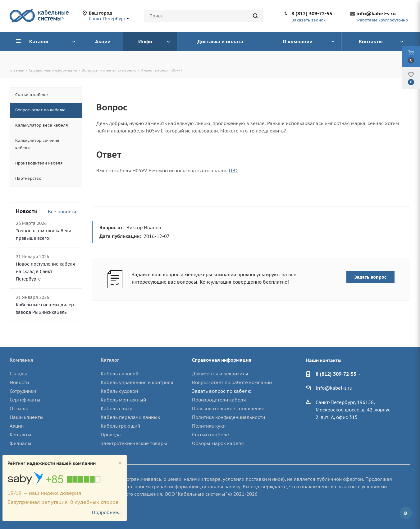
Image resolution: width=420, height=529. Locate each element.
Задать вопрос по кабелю (222, 391)
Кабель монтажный (123, 400)
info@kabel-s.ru (376, 13)
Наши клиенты (27, 417)
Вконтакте (406, 513)
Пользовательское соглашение (228, 408)
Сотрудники (23, 391)
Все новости (62, 212)
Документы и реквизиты (220, 374)
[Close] (120, 463)
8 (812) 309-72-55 (312, 13)
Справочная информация (222, 360)
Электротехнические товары (134, 443)
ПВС (234, 171)
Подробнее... (107, 512)
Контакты (21, 435)
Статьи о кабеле (210, 435)
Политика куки (209, 426)
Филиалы (21, 443)
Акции (17, 426)
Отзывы (19, 408)
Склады (18, 374)
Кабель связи (116, 408)
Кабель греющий (120, 426)
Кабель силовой (119, 374)
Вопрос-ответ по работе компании (232, 382)
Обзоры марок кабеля (218, 443)
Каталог (110, 360)
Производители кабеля (219, 400)
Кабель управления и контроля (137, 382)
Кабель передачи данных (130, 417)
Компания (21, 360)
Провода (111, 435)
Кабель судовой (119, 391)
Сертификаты (25, 400)
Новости (19, 382)
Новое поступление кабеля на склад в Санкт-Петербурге (45, 271)
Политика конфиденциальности (228, 417)
